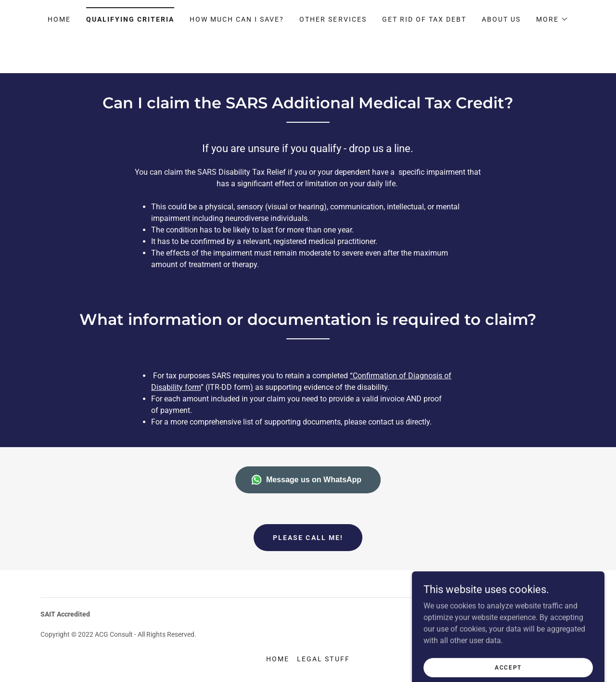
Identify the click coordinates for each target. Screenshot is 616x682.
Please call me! (308, 538)
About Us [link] (501, 19)
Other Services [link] (333, 19)
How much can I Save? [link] (237, 19)
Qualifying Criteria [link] (130, 19)
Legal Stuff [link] (323, 659)
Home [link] (59, 19)
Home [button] (278, 659)
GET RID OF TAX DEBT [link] (424, 19)
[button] (552, 19)
